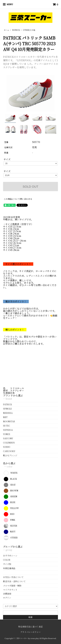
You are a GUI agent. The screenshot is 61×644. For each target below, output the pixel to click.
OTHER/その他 (29, 30)
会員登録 (7, 594)
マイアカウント (10, 590)
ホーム (6, 30)
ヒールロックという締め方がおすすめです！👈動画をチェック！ (30, 317)
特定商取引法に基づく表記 (31, 627)
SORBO (7, 447)
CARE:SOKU (9, 451)
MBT (5, 417)
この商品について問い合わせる (18, 199)
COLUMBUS (9, 443)
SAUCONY (8, 438)
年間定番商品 (9, 568)
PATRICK (16, 30)
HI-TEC (7, 426)
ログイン (7, 598)
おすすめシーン (10, 556)
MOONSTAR (9, 421)
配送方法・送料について (14, 581)
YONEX (7, 434)
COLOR (7, 560)
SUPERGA (8, 430)
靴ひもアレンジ (10, 455)
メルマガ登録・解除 (12, 586)
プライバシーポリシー (31, 632)
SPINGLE (7, 409)
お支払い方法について (13, 577)
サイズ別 (7, 564)
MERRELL (8, 413)
